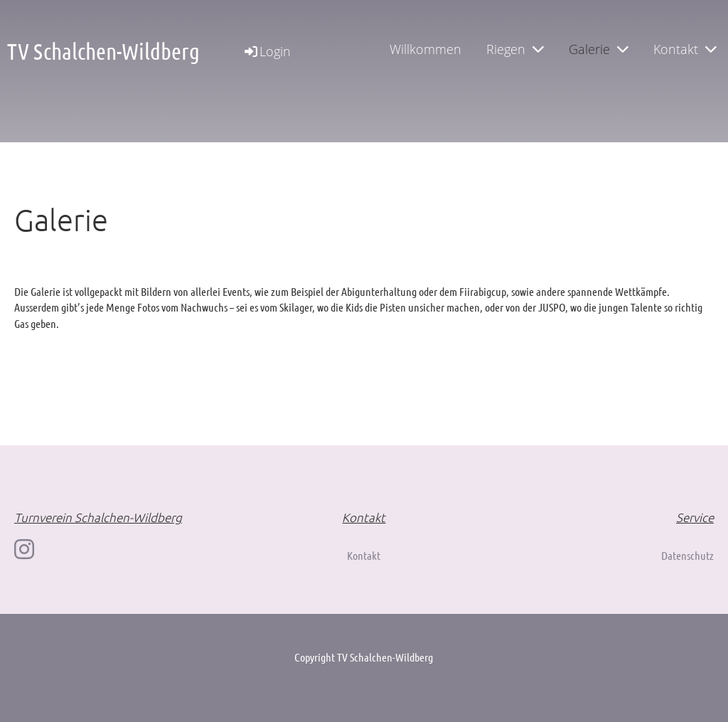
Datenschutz (687, 555)
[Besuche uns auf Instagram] (24, 549)
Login (267, 51)
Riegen (515, 49)
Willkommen (425, 49)
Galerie (599, 49)
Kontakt (685, 49)
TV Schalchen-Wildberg (103, 51)
